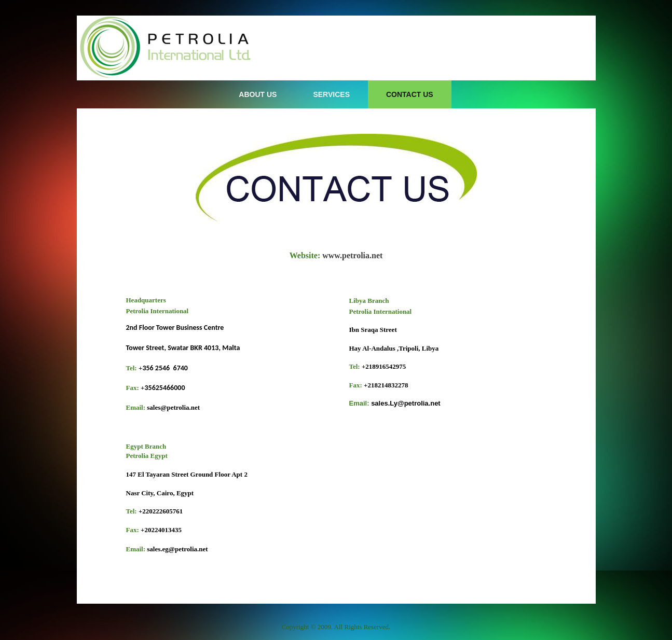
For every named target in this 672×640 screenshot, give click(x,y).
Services (331, 94)
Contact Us (410, 94)
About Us (258, 94)
